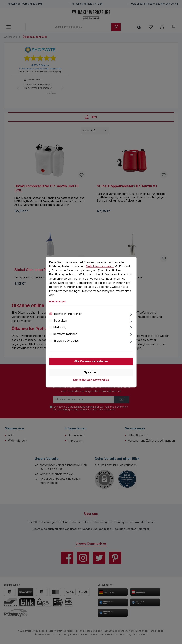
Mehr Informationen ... (100, 266)
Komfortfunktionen (65, 334)
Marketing (60, 327)
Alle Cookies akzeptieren (91, 362)
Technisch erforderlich (68, 314)
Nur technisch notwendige (91, 380)
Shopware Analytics (66, 341)
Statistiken (60, 321)
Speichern (91, 372)
